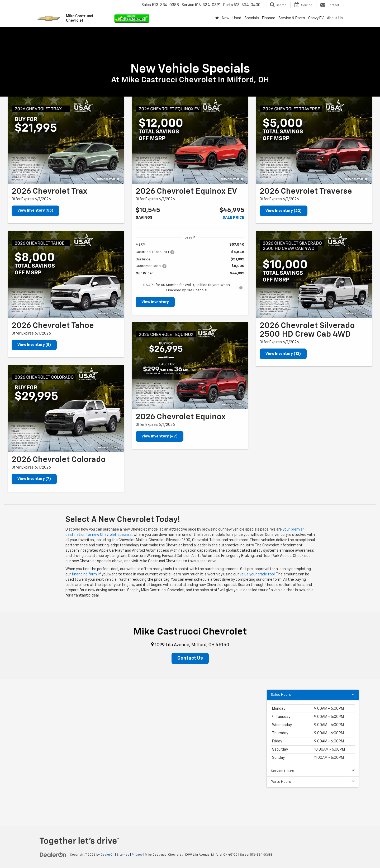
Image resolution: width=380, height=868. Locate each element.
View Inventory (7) (34, 479)
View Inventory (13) (283, 354)
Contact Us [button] (190, 659)
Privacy (137, 855)
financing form (84, 575)
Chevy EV (316, 18)
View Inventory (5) (34, 345)
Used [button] (237, 18)
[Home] (217, 18)
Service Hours (313, 771)
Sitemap (123, 855)
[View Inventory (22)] (314, 140)
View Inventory (155, 302)
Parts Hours (313, 782)
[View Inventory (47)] (190, 366)
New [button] (226, 18)
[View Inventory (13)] (314, 274)
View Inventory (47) (160, 436)
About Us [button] (335, 18)
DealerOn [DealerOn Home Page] (107, 855)
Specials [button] (252, 18)
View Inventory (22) (284, 211)
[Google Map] (190, 745)
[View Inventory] (190, 140)
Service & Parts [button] (292, 18)
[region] (190, 268)
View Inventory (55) (35, 211)
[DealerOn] (53, 855)
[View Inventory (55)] (66, 140)
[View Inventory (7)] (66, 409)
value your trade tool (257, 575)
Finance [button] (269, 18)
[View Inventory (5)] (66, 274)
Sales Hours (313, 695)
